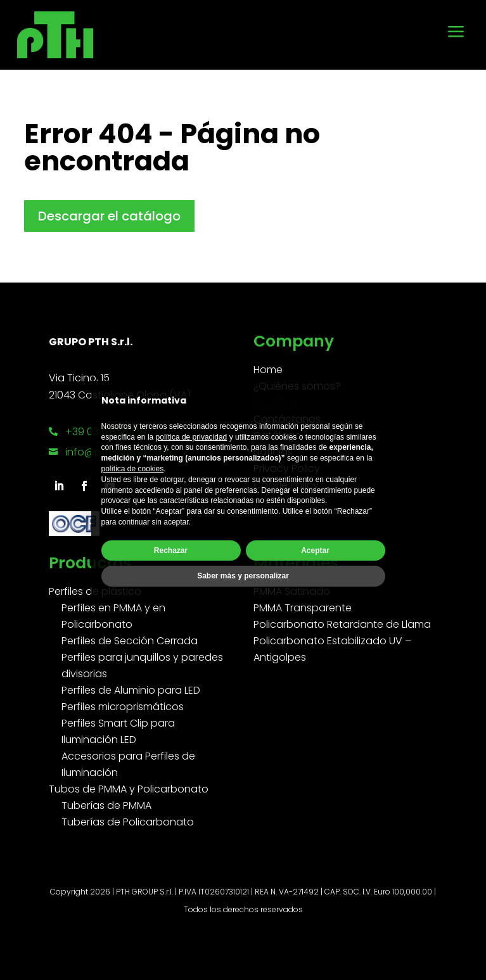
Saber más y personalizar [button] (243, 576)
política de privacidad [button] (192, 437)
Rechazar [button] (171, 550)
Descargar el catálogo (109, 216)
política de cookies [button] (133, 469)
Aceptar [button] (315, 550)
